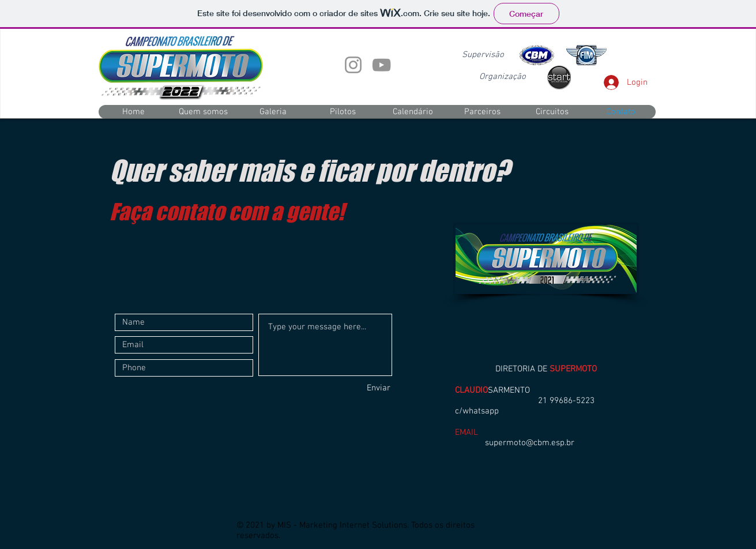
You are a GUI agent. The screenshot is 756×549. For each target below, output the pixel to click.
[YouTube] (381, 65)
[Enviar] (349, 388)
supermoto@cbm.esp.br (530, 443)
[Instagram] (353, 65)
